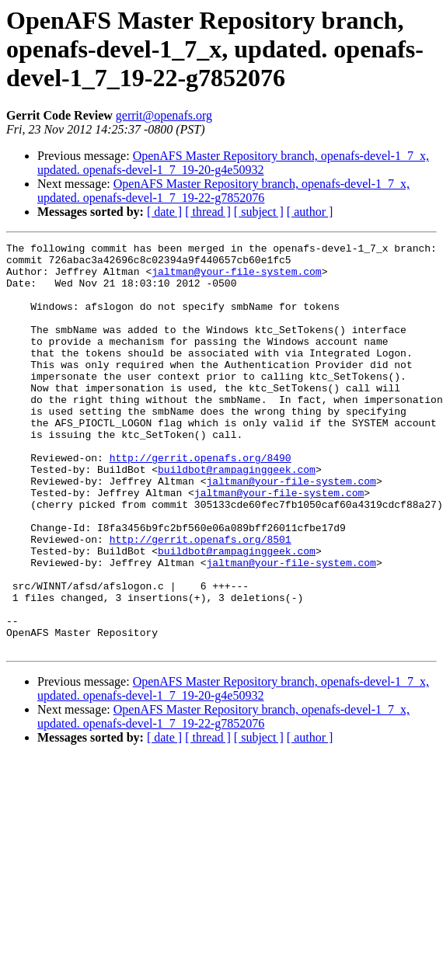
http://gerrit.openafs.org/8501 (201, 599)
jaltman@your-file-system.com (236, 278)
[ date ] (164, 212)
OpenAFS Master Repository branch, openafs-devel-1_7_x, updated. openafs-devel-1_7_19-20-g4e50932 (233, 163)
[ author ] (310, 212)
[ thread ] (208, 212)
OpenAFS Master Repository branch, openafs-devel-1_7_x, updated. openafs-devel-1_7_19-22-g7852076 (223, 191)
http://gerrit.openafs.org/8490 (201, 502)
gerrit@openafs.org (164, 115)
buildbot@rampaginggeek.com (237, 516)
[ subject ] (259, 212)
